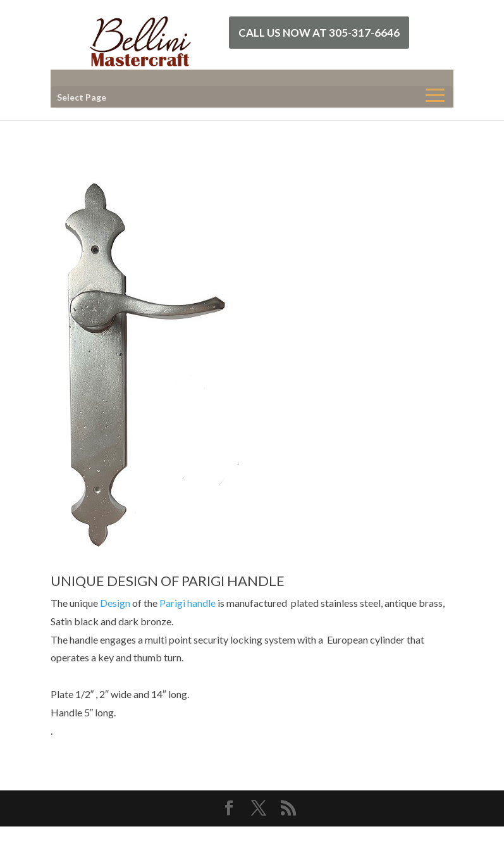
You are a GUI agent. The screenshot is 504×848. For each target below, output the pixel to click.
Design (115, 603)
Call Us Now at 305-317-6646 (319, 33)
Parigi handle (187, 603)
